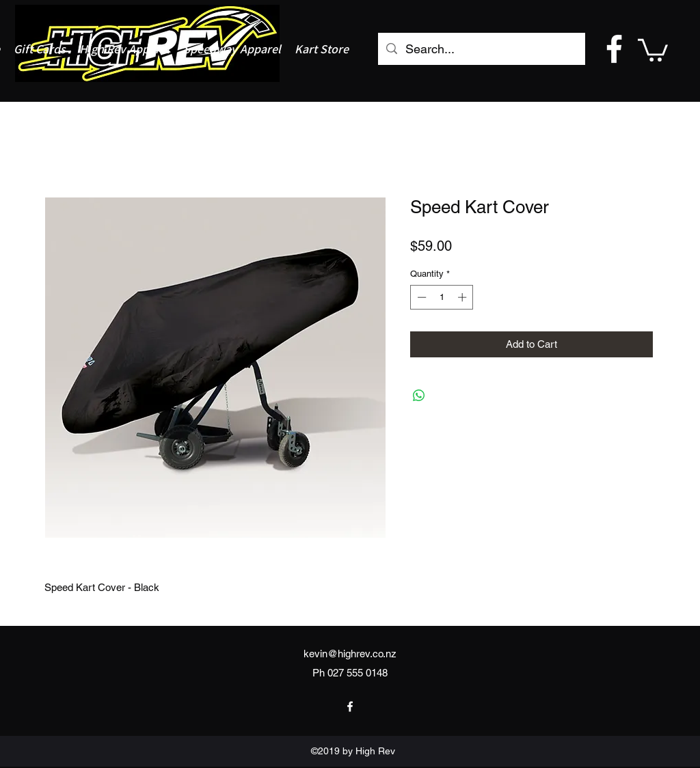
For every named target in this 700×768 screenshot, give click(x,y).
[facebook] (614, 49)
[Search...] (481, 49)
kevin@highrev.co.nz (350, 654)
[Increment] (463, 297)
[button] (653, 49)
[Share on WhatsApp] (419, 396)
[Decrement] (420, 297)
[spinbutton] (442, 297)
